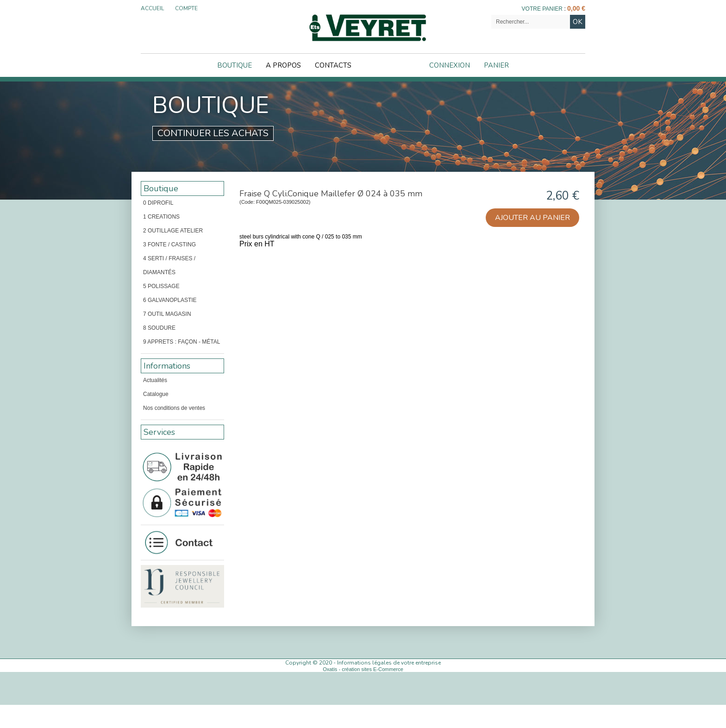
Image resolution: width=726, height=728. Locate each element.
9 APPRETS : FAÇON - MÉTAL (181, 342)
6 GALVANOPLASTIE (170, 300)
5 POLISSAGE (161, 286)
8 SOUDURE (159, 328)
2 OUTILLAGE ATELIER (173, 231)
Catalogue (156, 394)
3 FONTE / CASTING (169, 245)
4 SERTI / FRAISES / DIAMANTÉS (169, 265)
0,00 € (576, 8)
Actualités (155, 380)
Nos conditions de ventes (174, 408)
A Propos (283, 65)
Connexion (450, 65)
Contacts (333, 65)
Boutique (235, 65)
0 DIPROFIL (158, 203)
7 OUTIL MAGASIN (167, 314)
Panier (496, 65)
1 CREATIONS (161, 217)
